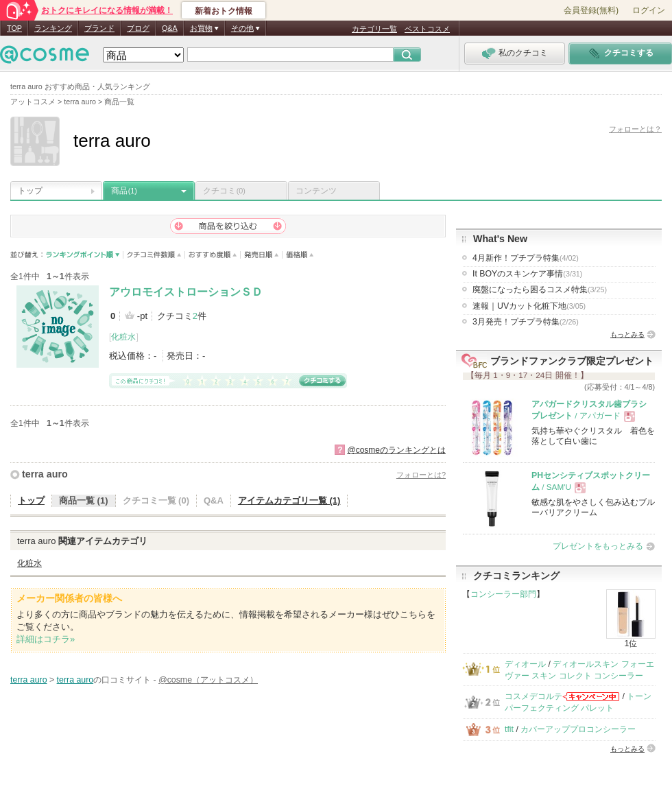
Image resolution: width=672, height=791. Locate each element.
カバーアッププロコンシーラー (578, 729)
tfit (509, 729)
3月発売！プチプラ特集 (526, 322)
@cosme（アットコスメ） (208, 680)
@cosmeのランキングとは (396, 450)
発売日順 (262, 255)
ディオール (525, 664)
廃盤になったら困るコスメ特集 (540, 290)
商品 (124, 191)
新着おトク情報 (224, 11)
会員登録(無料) (591, 10)
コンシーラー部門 (503, 594)
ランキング (53, 28)
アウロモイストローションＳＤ (186, 292)
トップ (30, 191)
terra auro (45, 474)
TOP (14, 28)
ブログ (138, 28)
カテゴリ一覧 (374, 29)
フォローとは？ (635, 129)
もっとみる (627, 334)
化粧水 (123, 337)
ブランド (99, 28)
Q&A (170, 28)
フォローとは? (421, 475)
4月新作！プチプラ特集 (526, 258)
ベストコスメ (427, 29)
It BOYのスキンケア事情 (527, 274)
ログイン (649, 10)
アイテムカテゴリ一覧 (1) (289, 500)
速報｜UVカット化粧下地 (529, 306)
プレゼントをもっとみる (598, 546)
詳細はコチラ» (46, 639)
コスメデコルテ (533, 696)
